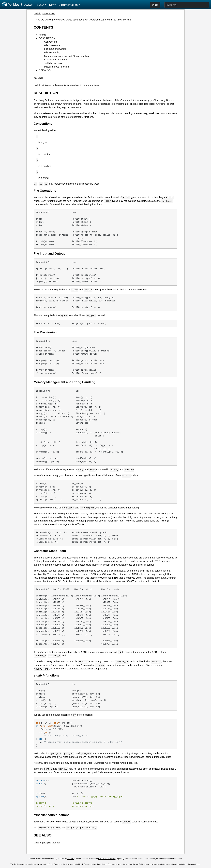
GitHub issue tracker (107, 859)
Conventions (51, 42)
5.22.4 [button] (41, 5)
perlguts (56, 843)
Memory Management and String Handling (66, 56)
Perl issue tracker (115, 864)
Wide (155, 5)
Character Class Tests (56, 60)
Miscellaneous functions (57, 67)
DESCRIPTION (47, 38)
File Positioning (52, 52)
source (45, 14)
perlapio (46, 843)
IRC (140, 864)
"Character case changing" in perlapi (135, 565)
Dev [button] (52, 5)
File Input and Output (55, 49)
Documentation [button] (68, 5)
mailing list (131, 864)
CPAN (52, 14)
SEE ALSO (45, 70)
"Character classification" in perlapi (92, 565)
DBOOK (71, 859)
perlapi (37, 843)
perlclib (37, 14)
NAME (42, 35)
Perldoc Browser (18, 5)
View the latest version (119, 20)
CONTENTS (43, 27)
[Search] (187, 5)
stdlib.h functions (53, 63)
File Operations (52, 45)
